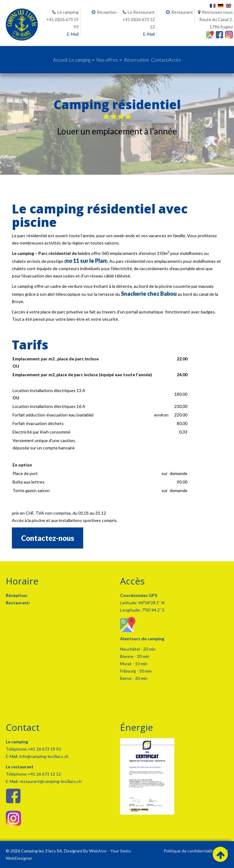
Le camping (80, 60)
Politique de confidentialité (189, 851)
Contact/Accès (166, 60)
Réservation (136, 60)
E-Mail (73, 34)
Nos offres (107, 60)
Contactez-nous (48, 538)
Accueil (60, 60)
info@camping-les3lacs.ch (44, 756)
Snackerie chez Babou (149, 294)
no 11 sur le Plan (86, 261)
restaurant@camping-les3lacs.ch (50, 781)
